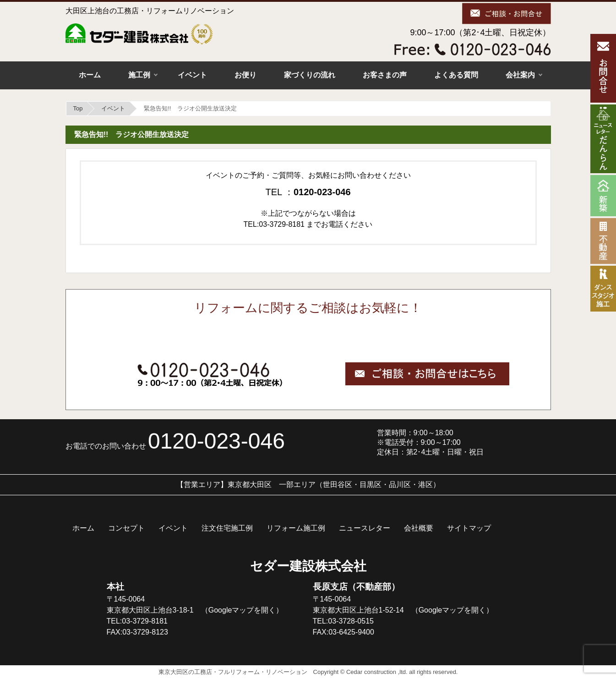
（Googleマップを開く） (242, 610)
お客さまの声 (385, 75)
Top (78, 108)
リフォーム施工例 (296, 528)
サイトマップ (469, 528)
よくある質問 (456, 75)
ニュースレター (365, 528)
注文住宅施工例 (227, 528)
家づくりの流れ (310, 75)
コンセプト (126, 528)
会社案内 (520, 75)
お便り (245, 75)
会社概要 (419, 528)
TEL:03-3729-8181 (137, 621)
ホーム (90, 75)
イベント (192, 75)
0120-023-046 (216, 441)
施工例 (139, 75)
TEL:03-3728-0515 (343, 621)
